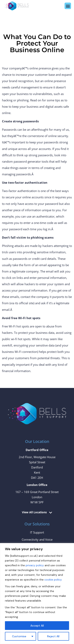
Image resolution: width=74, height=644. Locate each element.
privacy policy (35, 565)
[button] (68, 6)
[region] (37, 594)
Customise (19, 636)
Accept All (37, 626)
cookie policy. (53, 580)
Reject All (53, 636)
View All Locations (34, 513)
